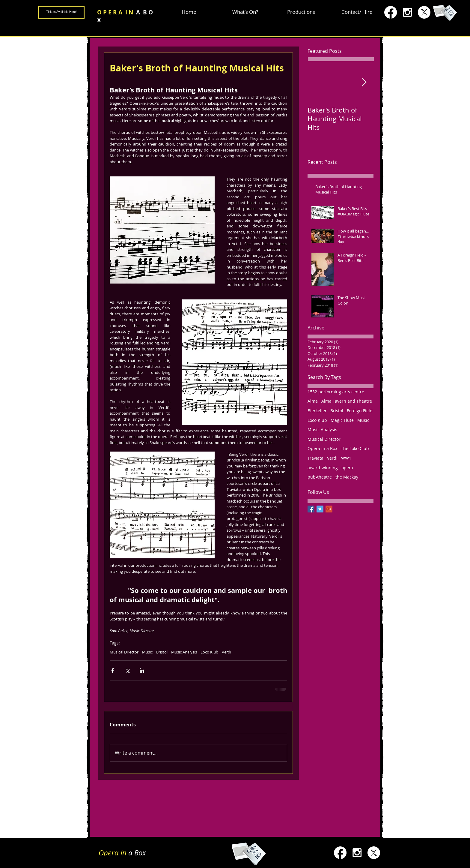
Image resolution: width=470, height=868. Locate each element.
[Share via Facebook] (113, 670)
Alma (313, 401)
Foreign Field (360, 411)
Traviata (315, 458)
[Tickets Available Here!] (61, 12)
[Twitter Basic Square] (320, 509)
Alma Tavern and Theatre (347, 401)
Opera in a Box (322, 448)
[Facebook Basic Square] (311, 509)
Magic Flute (342, 420)
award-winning (323, 468)
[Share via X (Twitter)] (127, 670)
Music (147, 652)
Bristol (162, 652)
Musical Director (124, 652)
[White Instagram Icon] (407, 12)
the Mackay (347, 477)
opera (347, 468)
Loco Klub (209, 652)
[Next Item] (364, 83)
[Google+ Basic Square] (329, 509)
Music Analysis (184, 652)
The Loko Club (355, 448)
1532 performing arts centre (336, 392)
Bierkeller (317, 411)
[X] (424, 12)
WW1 (346, 458)
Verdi (226, 652)
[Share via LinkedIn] (142, 670)
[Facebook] (391, 12)
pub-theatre (320, 477)
